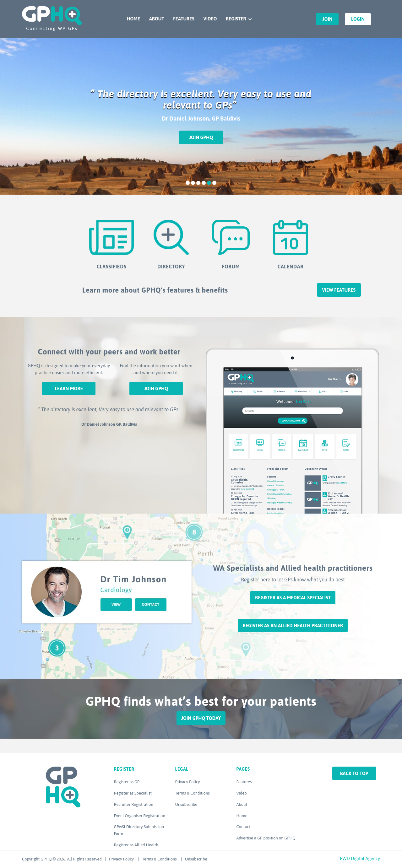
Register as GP (127, 782)
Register (236, 19)
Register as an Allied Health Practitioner (293, 625)
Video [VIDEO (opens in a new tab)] (210, 19)
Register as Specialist (133, 793)
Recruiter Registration (134, 804)
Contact (244, 827)
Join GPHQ (201, 137)
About (157, 19)
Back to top (354, 773)
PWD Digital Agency (360, 858)
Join (327, 19)
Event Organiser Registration (140, 816)
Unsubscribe (186, 804)
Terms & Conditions (193, 793)
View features (339, 290)
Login (358, 19)
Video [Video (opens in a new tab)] (242, 793)
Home (133, 19)
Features (184, 19)
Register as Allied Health (136, 845)
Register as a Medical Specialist (293, 598)
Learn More (69, 388)
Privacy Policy (188, 782)
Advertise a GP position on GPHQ (266, 838)
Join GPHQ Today (201, 718)
